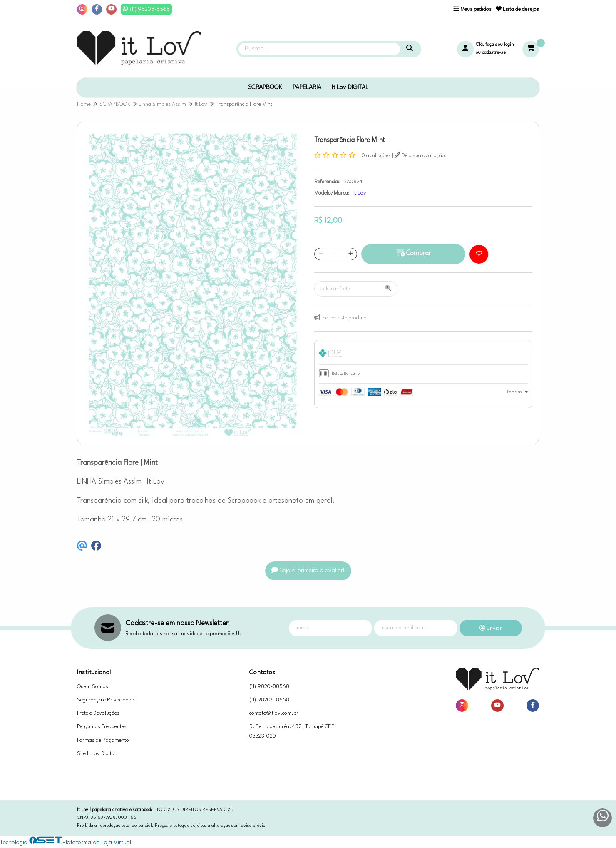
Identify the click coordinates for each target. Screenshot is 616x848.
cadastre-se (494, 53)
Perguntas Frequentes (102, 727)
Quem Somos (93, 687)
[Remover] (321, 254)
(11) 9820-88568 (269, 687)
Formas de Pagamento (103, 740)
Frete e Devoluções (98, 713)
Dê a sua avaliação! (421, 156)
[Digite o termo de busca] (319, 49)
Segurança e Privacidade (106, 700)
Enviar (491, 628)
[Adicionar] (351, 254)
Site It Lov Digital (96, 754)
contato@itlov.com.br (274, 713)
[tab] (423, 354)
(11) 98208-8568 (269, 700)
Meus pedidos (472, 9)
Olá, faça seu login (495, 45)
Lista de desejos (517, 9)
